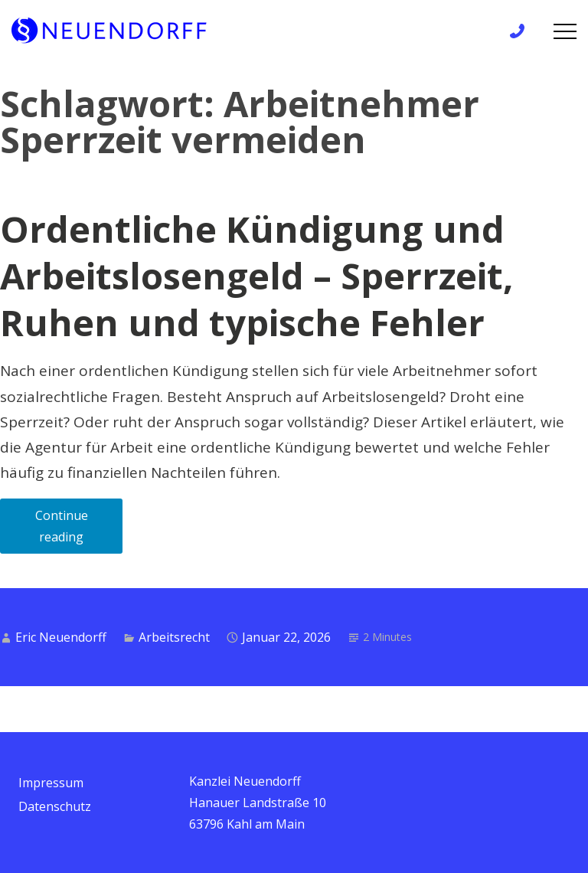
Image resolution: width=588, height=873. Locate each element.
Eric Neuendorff (61, 637)
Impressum (51, 783)
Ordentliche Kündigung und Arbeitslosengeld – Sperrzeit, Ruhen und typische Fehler (256, 276)
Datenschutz (55, 806)
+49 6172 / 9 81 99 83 (522, 31)
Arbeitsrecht (174, 637)
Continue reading (79, 530)
